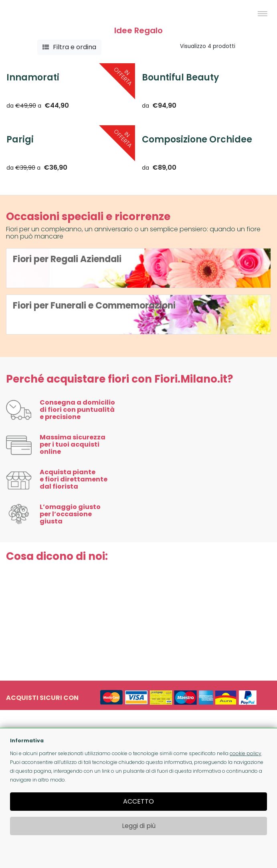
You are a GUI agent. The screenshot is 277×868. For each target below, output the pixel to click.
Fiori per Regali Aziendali (67, 259)
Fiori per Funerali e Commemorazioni (94, 306)
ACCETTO (138, 801)
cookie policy (246, 753)
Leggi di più (139, 826)
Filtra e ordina (69, 47)
